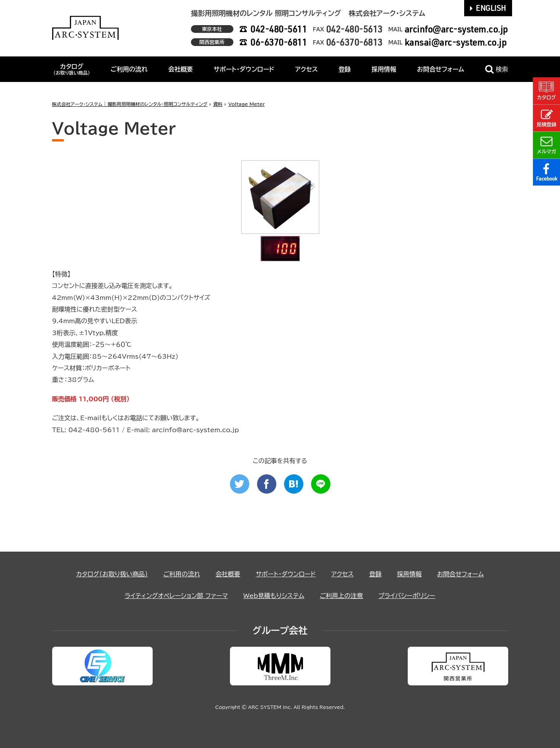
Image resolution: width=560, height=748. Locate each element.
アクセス (306, 69)
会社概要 (180, 69)
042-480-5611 (279, 29)
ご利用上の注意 (341, 596)
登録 (345, 69)
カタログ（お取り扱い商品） (112, 574)
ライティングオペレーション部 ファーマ (176, 596)
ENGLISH (488, 8)
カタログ (72, 69)
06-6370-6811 (279, 42)
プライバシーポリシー (407, 596)
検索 (497, 69)
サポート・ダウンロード (244, 69)
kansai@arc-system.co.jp (456, 42)
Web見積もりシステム (274, 596)
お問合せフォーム (441, 69)
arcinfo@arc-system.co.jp (456, 29)
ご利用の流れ (129, 69)
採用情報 (384, 69)
